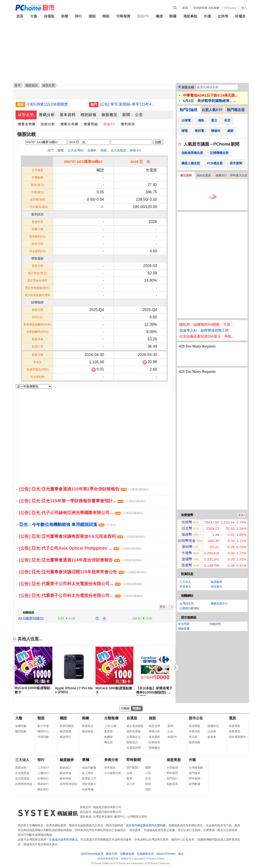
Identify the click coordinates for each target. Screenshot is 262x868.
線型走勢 (26, 115)
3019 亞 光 (140, 162)
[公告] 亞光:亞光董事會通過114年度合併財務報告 (81, 560)
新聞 (185, 8)
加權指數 (21, 726)
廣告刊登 (112, 854)
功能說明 (215, 624)
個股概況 (109, 115)
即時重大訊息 (239, 175)
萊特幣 (187, 547)
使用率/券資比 (69, 784)
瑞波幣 (187, 534)
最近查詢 (186, 175)
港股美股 (190, 16)
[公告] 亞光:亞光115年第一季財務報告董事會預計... (82, 501)
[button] (175, 668)
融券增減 (65, 779)
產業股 (108, 731)
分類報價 (123, 16)
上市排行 (43, 768)
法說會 (212, 731)
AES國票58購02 (31, 618)
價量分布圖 (69, 124)
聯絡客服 (184, 629)
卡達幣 (187, 553)
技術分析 (48, 124)
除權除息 (213, 726)
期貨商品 (88, 726)
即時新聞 (134, 760)
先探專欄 (88, 789)
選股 (92, 16)
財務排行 (43, 779)
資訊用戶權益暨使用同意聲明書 (146, 825)
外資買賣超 (22, 773)
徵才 (181, 854)
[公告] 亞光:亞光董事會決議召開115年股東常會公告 (83, 572)
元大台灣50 (75, 150)
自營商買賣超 (24, 784)
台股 (129, 773)
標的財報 (89, 115)
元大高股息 (118, 150)
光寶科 (92, 150)
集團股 (108, 737)
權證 (159, 16)
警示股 (193, 737)
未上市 (131, 784)
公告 (139, 115)
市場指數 (43, 737)
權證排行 (65, 737)
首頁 (20, 16)
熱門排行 (172, 779)
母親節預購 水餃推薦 (206, 8)
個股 (152, 718)
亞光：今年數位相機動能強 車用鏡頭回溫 (68, 525)
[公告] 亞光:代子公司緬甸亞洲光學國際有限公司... (81, 513)
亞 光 (101, 618)
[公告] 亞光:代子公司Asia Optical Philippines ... (80, 548)
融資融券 (217, 582)
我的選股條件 (237, 737)
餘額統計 (65, 768)
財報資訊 (132, 742)
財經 (148, 784)
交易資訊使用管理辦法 (63, 840)
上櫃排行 (43, 773)
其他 (148, 779)
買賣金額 (21, 768)
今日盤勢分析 (113, 773)
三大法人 (185, 582)
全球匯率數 (196, 768)
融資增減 (65, 773)
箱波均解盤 (89, 768)
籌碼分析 (47, 115)
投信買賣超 (22, 779)
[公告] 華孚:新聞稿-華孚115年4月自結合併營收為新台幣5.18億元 (129, 104)
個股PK (143, 16)
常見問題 (184, 624)
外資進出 (185, 587)
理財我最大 (89, 784)
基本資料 (68, 115)
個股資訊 (32, 85)
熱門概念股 (236, 110)
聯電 (61, 150)
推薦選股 (235, 731)
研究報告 (110, 768)
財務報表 (154, 742)
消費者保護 (127, 854)
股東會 (212, 737)
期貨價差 (88, 731)
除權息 (240, 16)
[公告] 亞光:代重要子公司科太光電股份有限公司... (81, 584)
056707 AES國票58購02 (83, 162)
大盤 (34, 16)
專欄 (86, 760)
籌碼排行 (43, 784)
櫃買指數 (21, 731)
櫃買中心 (43, 731)
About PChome (166, 854)
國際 (148, 768)
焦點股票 (172, 784)
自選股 (49, 16)
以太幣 (187, 528)
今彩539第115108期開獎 (47, 104)
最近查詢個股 (135, 726)
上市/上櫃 (110, 726)
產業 (129, 779)
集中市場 (43, 726)
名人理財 (88, 773)
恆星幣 (187, 565)
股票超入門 (89, 779)
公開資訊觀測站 (190, 608)
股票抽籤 (194, 742)
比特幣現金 (187, 541)
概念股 (108, 742)
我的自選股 (204, 175)
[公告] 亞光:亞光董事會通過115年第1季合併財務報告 (84, 489)
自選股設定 (134, 737)
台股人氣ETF (212, 110)
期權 (173, 16)
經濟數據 (194, 784)
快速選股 (235, 726)
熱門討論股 (188, 110)
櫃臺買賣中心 (219, 604)
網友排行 (43, 789)
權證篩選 (65, 731)
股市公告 (196, 718)
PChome (230, 8)
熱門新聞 (132, 768)
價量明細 (91, 124)
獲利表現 (128, 124)
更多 (163, 607)
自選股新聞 (134, 748)
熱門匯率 (194, 773)
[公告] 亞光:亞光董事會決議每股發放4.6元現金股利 (82, 536)
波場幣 (187, 559)
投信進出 (217, 587)
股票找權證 (67, 726)
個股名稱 (188, 87)
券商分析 (111, 760)
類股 (106, 16)
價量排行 (221, 175)
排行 (78, 16)
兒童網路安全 (145, 854)
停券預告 (194, 731)
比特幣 (223, 16)
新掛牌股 (194, 726)
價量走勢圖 (27, 124)
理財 (148, 789)
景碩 (104, 150)
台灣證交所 (187, 604)
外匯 (208, 16)
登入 (244, 8)
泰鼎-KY (136, 150)
